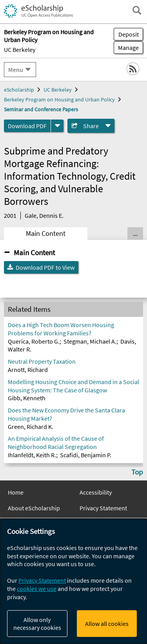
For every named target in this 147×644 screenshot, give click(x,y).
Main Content (46, 234)
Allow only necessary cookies (37, 624)
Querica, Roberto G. (34, 341)
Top (137, 472)
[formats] (57, 126)
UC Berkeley (20, 50)
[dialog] (73, 581)
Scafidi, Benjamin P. (86, 455)
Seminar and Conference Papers (41, 109)
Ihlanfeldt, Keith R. (32, 455)
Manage (126, 48)
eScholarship (19, 90)
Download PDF (27, 126)
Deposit (129, 34)
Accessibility (96, 492)
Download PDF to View (45, 267)
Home (16, 492)
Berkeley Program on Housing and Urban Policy (59, 99)
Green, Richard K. (31, 427)
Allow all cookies (107, 624)
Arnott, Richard (28, 370)
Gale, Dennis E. (44, 215)
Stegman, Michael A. (90, 341)
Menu (16, 70)
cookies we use (37, 589)
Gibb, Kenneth (27, 398)
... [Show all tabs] (135, 234)
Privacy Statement (103, 508)
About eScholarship (34, 508)
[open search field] (137, 10)
